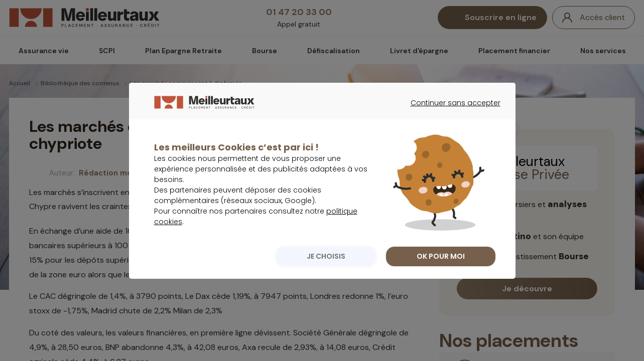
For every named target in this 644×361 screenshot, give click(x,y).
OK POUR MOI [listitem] (441, 277)
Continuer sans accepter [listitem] (450, 132)
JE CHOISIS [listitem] (326, 277)
